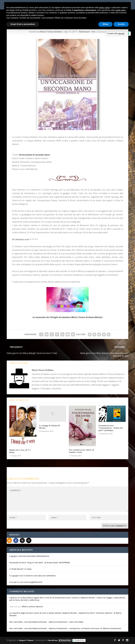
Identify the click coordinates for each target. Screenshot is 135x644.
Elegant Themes (26, 640)
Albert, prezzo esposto (32, 606)
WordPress (53, 640)
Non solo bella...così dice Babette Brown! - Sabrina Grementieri (38, 622)
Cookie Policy (80, 640)
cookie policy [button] (120, 10)
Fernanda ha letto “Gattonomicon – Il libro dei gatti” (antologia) (111, 428)
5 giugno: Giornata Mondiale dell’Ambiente (29, 556)
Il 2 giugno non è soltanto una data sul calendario (33, 576)
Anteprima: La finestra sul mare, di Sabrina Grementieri (96, 628)
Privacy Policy (66, 640)
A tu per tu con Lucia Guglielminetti (26, 582)
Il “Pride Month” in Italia (20, 569)
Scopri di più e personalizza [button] (23, 24)
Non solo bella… (77, 622)
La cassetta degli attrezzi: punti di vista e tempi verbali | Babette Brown (43, 613)
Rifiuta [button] (105, 24)
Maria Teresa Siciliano (51, 32)
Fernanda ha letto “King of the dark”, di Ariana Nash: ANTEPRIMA (40, 563)
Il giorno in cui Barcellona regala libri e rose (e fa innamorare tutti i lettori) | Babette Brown (52, 598)
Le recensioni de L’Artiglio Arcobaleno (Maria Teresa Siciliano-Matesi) (67, 317)
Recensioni (84, 32)
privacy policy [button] (104, 8)
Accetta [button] (121, 24)
